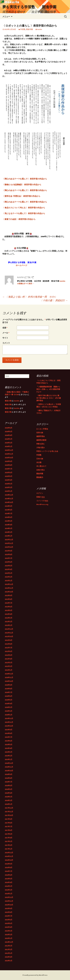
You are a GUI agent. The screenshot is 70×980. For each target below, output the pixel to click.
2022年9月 (9, 595)
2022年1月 (9, 625)
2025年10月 (9, 458)
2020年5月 (9, 700)
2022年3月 (9, 618)
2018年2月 (9, 800)
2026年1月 (9, 446)
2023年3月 (9, 573)
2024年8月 (9, 510)
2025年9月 (9, 461)
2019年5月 (9, 745)
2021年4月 (9, 659)
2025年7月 (9, 469)
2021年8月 (9, 644)
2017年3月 (9, 841)
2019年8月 (9, 733)
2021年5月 (9, 655)
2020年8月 (9, 689)
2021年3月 (9, 663)
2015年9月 (9, 908)
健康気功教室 (41, 440)
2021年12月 (9, 629)
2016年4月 (9, 882)
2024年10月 (9, 502)
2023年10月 (9, 547)
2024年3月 (9, 528)
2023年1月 (9, 581)
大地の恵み (41, 448)
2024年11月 (9, 499)
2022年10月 (9, 592)
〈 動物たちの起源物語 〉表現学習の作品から (22, 185)
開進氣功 (40, 477)
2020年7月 (9, 692)
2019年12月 (9, 718)
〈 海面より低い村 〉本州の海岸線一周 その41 (29, 297)
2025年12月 (9, 450)
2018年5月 (9, 789)
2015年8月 (9, 912)
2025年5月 (9, 476)
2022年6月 (9, 607)
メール (6, 333)
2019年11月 (9, 722)
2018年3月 (9, 797)
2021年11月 (9, 633)
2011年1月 (9, 953)
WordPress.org (42, 504)
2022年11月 (9, 588)
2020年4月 (9, 704)
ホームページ (21, 265)
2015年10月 (9, 905)
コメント (6, 343)
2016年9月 (9, 864)
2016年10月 (9, 860)
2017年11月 (9, 812)
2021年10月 (9, 636)
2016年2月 (9, 890)
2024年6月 (9, 517)
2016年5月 (9, 879)
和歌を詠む (41, 444)
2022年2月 (9, 622)
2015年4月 (9, 927)
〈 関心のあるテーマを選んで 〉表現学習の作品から (25, 179)
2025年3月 (9, 484)
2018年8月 (9, 778)
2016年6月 (9, 875)
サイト (5, 338)
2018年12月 (9, 763)
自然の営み (41, 470)
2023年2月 (9, 577)
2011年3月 (9, 946)
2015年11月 (9, 901)
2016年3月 (9, 886)
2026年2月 (9, 443)
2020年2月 (9, 711)
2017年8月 (9, 823)
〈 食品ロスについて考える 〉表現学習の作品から (24, 208)
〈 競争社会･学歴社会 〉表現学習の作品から (21, 196)
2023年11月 (9, 543)
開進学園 (29, 29)
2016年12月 (9, 853)
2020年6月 (9, 696)
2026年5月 (9, 432)
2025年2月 (9, 487)
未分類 (39, 462)
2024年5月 (9, 521)
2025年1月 (9, 491)
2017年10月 (9, 815)
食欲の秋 (8, 401)
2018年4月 (9, 793)
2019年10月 (9, 726)
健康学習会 (41, 436)
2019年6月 (9, 741)
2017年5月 (9, 834)
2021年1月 (9, 670)
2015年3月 (9, 931)
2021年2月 (9, 666)
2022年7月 (9, 603)
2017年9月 (9, 819)
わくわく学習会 (42, 429)
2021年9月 (9, 640)
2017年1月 (9, 849)
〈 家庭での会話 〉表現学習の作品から (19, 219)
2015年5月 (9, 923)
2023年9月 (9, 551)
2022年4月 (9, 614)
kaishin (40, 29)
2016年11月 (9, 856)
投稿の (41, 497)
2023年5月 (9, 566)
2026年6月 (9, 428)
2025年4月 (9, 480)
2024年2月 (9, 532)
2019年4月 (9, 748)
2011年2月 (9, 949)
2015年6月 (9, 920)
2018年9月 (9, 774)
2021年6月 (9, 651)
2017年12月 (9, 808)
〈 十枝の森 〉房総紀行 (54, 300)
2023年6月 (9, 562)
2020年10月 (9, 681)
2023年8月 (9, 554)
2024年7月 (9, 513)
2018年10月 (9, 771)
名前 (5, 328)
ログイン (40, 493)
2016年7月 (9, 871)
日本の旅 (40, 459)
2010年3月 (9, 961)
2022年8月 (9, 599)
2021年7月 (9, 648)
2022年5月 (9, 610)
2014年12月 (9, 942)
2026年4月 (9, 435)
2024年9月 (9, 506)
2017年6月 (9, 830)
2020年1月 (9, 715)
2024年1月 (9, 536)
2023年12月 (9, 540)
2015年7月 (9, 916)
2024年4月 (9, 525)
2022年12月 (9, 584)
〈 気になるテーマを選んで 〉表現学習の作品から (24, 213)
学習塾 (23, 29)
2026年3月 (9, 439)
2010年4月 (9, 957)
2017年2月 (9, 845)
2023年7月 (9, 558)
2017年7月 (9, 827)
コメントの (42, 501)
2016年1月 (9, 894)
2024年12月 (9, 495)
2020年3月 (9, 707)
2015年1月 (9, 938)
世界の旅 (40, 433)
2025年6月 (9, 473)
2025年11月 (9, 454)
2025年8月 (9, 465)
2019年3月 (9, 752)
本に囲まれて (41, 466)
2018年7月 (9, 782)
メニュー (6, 16)
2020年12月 (9, 674)
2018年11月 (9, 767)
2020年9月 (9, 685)
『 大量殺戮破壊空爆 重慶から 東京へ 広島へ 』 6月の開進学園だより (48, 389)
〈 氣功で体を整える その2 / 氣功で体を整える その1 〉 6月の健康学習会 (49, 398)
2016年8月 (9, 867)
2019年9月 (9, 730)
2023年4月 (9, 569)
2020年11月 (9, 677)
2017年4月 (9, 838)
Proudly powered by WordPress (35, 975)
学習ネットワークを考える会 (47, 451)
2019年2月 (9, 756)
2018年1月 (9, 804)
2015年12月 (9, 897)
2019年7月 (9, 737)
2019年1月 (9, 759)
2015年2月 (9, 935)
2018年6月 (9, 786)
